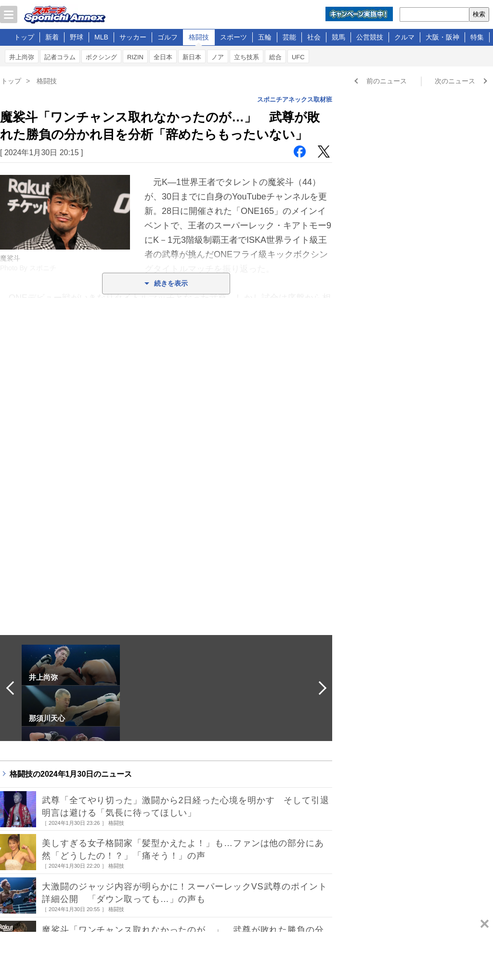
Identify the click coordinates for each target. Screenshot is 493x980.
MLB (101, 37)
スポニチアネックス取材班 (295, 99)
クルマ (404, 37)
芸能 (289, 37)
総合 (275, 57)
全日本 (163, 57)
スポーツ (234, 37)
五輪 (265, 37)
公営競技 (370, 37)
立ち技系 (246, 57)
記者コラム (60, 57)
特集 (477, 37)
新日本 (192, 57)
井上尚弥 (22, 57)
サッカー (133, 37)
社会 (314, 37)
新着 (52, 37)
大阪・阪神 (442, 37)
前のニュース (387, 81)
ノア (218, 57)
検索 (479, 14)
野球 (77, 37)
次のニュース (455, 81)
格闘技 (199, 37)
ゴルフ (168, 37)
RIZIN (135, 57)
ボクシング (101, 57)
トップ (24, 37)
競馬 (338, 37)
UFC (298, 57)
